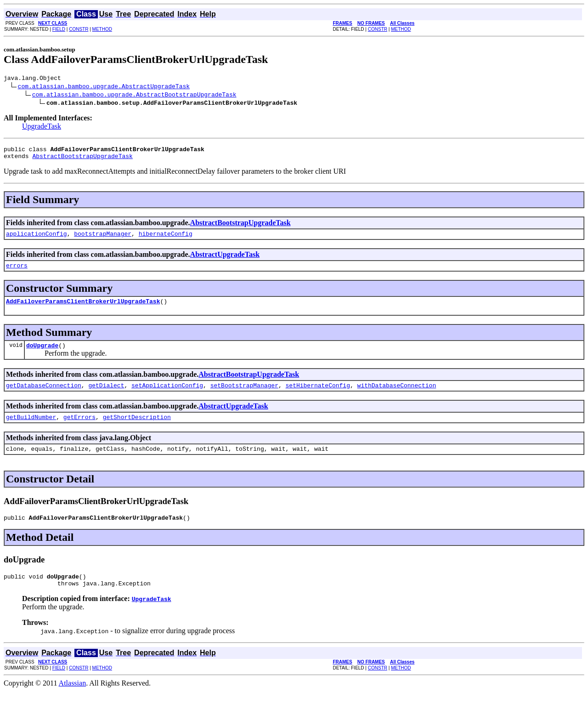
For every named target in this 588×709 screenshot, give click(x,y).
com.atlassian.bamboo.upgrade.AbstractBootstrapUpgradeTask (134, 96)
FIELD (59, 29)
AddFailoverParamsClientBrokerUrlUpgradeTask (83, 309)
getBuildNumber (31, 429)
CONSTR (79, 29)
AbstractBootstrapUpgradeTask (82, 160)
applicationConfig (37, 239)
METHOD (102, 29)
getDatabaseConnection (44, 396)
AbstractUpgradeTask (225, 260)
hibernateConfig (166, 239)
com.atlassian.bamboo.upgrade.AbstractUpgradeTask (104, 87)
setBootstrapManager (244, 396)
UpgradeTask (42, 128)
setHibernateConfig (317, 396)
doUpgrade (42, 355)
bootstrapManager (103, 239)
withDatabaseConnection (397, 396)
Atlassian (73, 701)
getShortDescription (137, 429)
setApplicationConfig (167, 396)
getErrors (79, 429)
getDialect (106, 396)
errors (17, 272)
